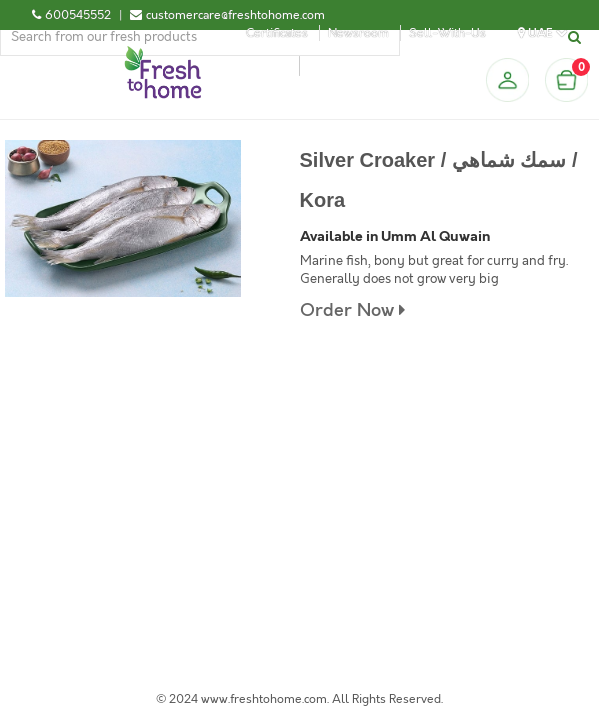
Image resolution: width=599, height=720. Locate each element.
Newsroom (358, 33)
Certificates (277, 33)
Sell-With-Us (447, 33)
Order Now (352, 310)
